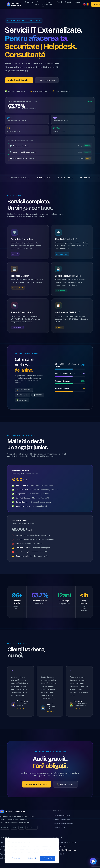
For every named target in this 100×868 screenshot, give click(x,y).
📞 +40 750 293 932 (66, 782)
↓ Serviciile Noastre (47, 80)
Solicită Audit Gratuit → (19, 80)
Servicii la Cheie (59, 825)
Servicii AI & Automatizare (63, 821)
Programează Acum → (37, 782)
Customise (16, 858)
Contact (3, 844)
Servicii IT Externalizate (62, 813)
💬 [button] (93, 861)
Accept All (48, 858)
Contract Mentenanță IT (63, 817)
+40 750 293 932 (60, 844)
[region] (32, 851)
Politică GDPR (59, 851)
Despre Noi (4, 840)
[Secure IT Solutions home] (15, 4)
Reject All (32, 858)
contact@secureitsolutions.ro (65, 840)
